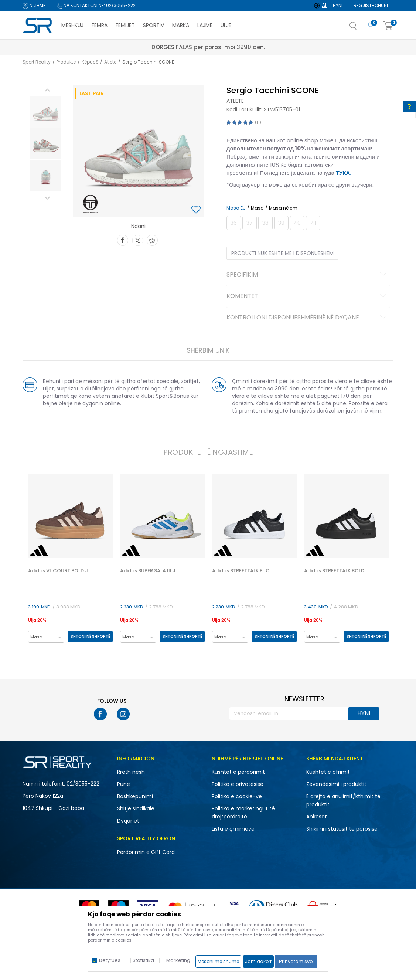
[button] (361, 28)
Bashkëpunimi (135, 796)
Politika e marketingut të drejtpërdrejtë (243, 813)
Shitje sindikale (136, 808)
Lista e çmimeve (233, 829)
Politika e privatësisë (238, 784)
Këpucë (90, 62)
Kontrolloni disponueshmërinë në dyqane (308, 318)
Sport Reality (37, 62)
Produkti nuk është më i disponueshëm (282, 253)
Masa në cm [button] (283, 208)
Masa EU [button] (236, 208)
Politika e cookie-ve (237, 796)
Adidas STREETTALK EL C (241, 571)
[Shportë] (388, 26)
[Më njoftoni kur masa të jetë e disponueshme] (234, 223)
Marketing (178, 960)
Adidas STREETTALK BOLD (334, 571)
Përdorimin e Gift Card (146, 852)
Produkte (66, 62)
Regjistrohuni (371, 5)
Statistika (143, 960)
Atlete (110, 62)
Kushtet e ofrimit (328, 772)
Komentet (308, 296)
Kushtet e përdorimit (238, 772)
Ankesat (317, 817)
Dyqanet (128, 821)
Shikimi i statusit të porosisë (342, 829)
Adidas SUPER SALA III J (148, 571)
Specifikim (308, 275)
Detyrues (110, 960)
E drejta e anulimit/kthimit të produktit (343, 800)
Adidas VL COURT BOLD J (58, 571)
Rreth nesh (131, 772)
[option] (46, 112)
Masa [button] (257, 208)
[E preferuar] (371, 25)
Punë (124, 784)
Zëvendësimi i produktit (336, 784)
